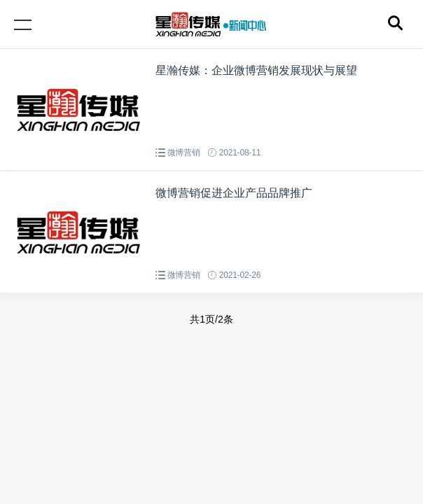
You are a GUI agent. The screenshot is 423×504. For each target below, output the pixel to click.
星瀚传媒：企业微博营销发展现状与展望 (256, 70)
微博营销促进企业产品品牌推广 (234, 193)
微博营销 (184, 153)
